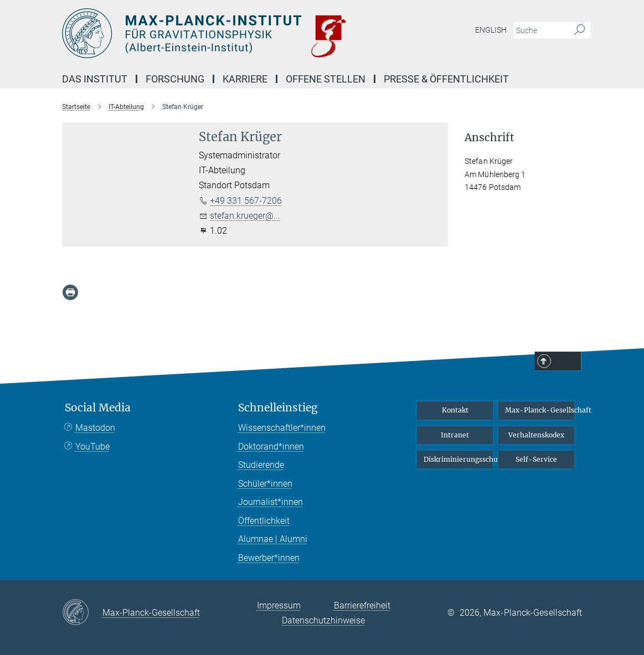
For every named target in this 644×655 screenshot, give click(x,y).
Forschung (175, 79)
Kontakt (455, 410)
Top (567, 362)
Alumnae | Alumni (273, 539)
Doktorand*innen (271, 447)
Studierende (261, 465)
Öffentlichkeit (264, 521)
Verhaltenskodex (536, 435)
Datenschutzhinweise (323, 620)
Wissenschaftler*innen (282, 428)
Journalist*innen (271, 502)
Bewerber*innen (269, 558)
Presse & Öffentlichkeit (446, 79)
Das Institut (95, 79)
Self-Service (536, 459)
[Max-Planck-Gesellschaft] (82, 613)
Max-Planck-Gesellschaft (540, 410)
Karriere (245, 79)
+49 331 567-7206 (246, 201)
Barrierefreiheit (362, 605)
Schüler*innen (265, 484)
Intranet (455, 435)
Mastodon (95, 428)
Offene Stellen (326, 79)
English (491, 30)
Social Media (98, 408)
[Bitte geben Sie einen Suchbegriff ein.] (540, 30)
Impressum (279, 605)
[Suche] (579, 30)
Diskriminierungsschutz (458, 459)
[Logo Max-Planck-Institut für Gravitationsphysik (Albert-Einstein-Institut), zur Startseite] (270, 33)
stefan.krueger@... (245, 216)
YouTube (92, 447)
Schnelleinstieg (278, 408)
